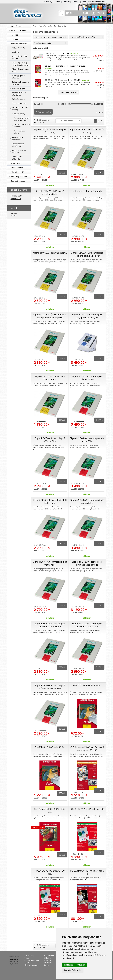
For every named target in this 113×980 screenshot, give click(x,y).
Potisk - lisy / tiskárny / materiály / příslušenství (21, 64)
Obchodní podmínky (70, 2)
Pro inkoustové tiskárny (19, 132)
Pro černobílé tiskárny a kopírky (22, 126)
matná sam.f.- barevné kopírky (87, 191)
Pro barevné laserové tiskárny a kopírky (22, 119)
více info (13, 215)
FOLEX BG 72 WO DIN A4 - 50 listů (87, 809)
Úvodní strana (17, 26)
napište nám (16, 199)
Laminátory (16, 52)
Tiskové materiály (19, 114)
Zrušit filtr (99, 112)
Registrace (47, 960)
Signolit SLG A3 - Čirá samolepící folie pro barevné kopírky (50, 316)
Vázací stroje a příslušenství (17, 139)
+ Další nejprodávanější (68, 92)
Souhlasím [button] (69, 965)
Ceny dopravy (47, 2)
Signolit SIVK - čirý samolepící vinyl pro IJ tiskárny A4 (87, 316)
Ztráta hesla (48, 963)
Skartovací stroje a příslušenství (19, 94)
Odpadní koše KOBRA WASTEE (20, 57)
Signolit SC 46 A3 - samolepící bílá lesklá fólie (50, 501)
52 (40, 122)
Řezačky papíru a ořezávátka (18, 77)
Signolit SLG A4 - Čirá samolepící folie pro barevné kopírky (87, 254)
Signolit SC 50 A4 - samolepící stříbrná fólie (87, 378)
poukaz (83, 2)
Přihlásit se (47, 958)
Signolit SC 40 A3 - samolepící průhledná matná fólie (50, 687)
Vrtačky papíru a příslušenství (18, 145)
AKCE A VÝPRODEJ (19, 48)
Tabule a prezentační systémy (20, 109)
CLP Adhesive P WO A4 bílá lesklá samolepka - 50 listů (87, 749)
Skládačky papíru (18, 99)
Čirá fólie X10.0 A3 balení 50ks (50, 747)
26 (38, 122)
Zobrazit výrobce (18, 181)
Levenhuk (15, 39)
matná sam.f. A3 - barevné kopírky (50, 253)
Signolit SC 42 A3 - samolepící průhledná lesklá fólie (50, 625)
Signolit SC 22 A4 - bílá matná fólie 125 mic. (50, 378)
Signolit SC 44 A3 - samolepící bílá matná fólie (50, 563)
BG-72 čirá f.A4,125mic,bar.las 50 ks (87, 872)
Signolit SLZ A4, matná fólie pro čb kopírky (50, 131)
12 (35, 122)
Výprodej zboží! (17, 172)
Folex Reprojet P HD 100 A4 (57, 53)
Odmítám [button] (81, 965)
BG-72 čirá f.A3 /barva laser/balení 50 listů (62, 80)
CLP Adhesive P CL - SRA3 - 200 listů (50, 810)
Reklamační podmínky (96, 2)
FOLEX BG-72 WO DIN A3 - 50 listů (50, 872)
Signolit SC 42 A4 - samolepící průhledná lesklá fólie (87, 563)
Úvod (34, 26)
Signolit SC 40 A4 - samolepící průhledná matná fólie (87, 625)
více (62, 138)
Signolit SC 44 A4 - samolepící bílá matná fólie (87, 501)
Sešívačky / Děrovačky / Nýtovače (21, 83)
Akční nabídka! (17, 168)
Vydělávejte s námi (19, 177)
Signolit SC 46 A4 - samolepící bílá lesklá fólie (87, 440)
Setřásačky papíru (19, 88)
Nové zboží (15, 163)
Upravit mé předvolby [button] (73, 970)
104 (43, 122)
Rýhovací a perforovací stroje (21, 70)
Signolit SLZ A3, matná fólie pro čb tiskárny (87, 131)
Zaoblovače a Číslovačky (17, 158)
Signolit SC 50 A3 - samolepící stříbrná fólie (50, 440)
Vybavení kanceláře (19, 44)
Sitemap (46, 965)
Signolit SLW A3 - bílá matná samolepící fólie (50, 192)
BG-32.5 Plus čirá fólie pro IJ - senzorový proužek (65, 66)
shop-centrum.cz (15, 958)
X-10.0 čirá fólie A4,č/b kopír (87, 685)
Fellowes (14, 35)
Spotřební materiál (19, 103)
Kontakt (57, 2)
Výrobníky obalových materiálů (20, 151)
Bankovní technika (18, 30)
